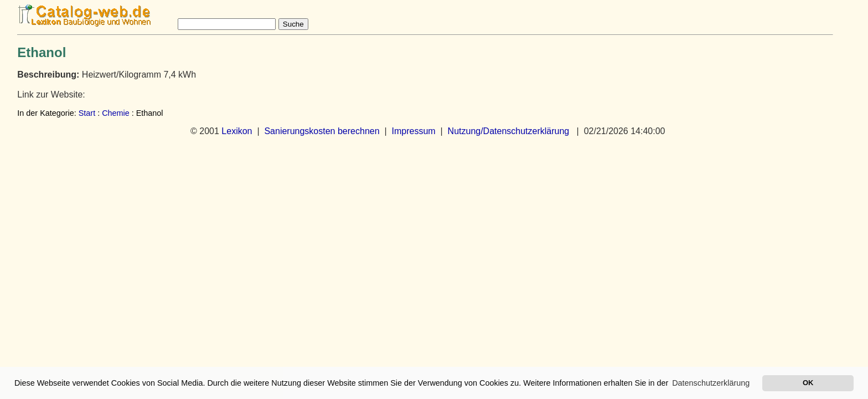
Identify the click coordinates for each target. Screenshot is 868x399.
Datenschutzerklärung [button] (711, 383)
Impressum (414, 131)
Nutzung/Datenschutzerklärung (509, 131)
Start (87, 113)
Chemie (116, 113)
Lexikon (237, 131)
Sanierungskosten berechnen (322, 131)
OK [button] (808, 383)
